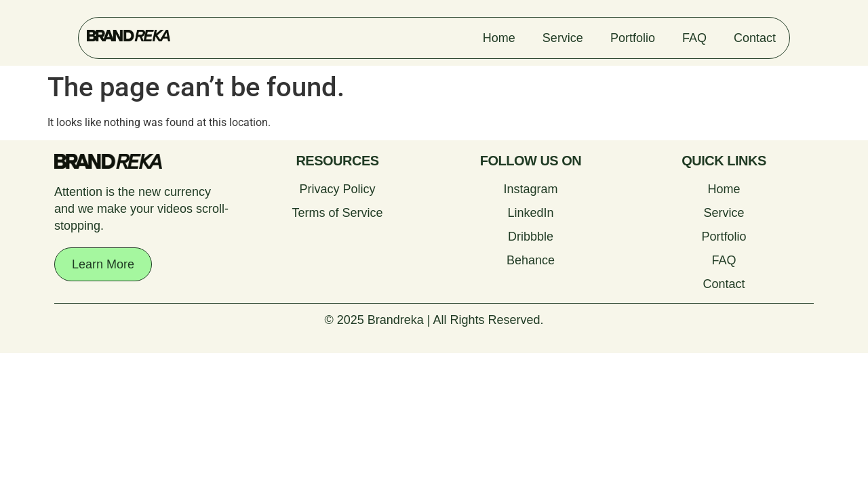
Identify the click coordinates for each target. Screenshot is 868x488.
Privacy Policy (337, 189)
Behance (531, 260)
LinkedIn (530, 213)
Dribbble (531, 237)
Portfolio (633, 38)
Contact (755, 38)
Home (499, 38)
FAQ (694, 38)
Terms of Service (337, 213)
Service (563, 38)
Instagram (530, 189)
